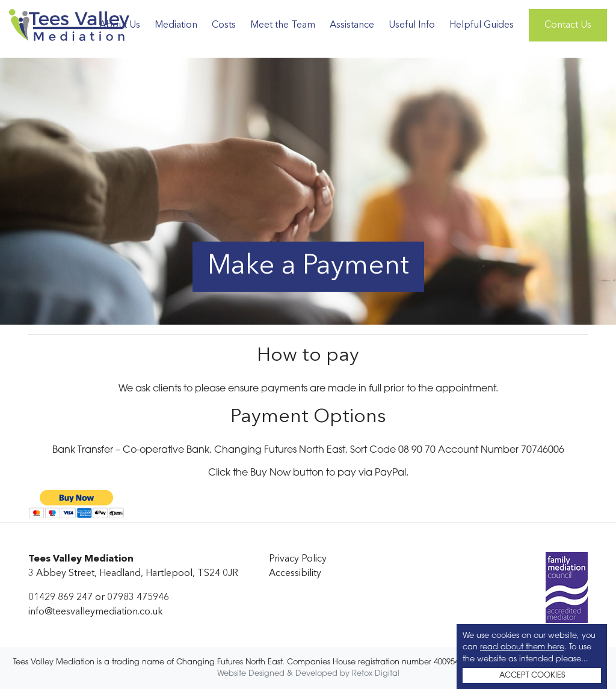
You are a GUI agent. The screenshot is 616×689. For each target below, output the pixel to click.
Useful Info (412, 25)
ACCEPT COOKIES (532, 675)
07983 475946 (138, 598)
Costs (224, 25)
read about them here (522, 647)
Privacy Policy (298, 559)
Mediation (176, 25)
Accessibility (295, 574)
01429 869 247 (60, 598)
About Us (120, 25)
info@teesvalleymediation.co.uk (96, 612)
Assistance (352, 25)
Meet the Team (283, 25)
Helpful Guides (482, 25)
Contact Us (568, 25)
